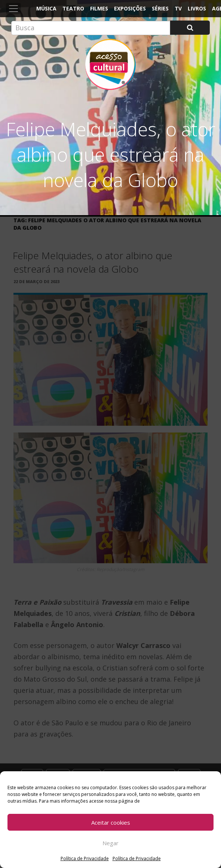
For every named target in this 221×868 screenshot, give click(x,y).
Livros (197, 8)
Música (46, 8)
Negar (110, 843)
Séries (160, 8)
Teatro (73, 8)
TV (178, 8)
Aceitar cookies (111, 822)
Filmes (99, 8)
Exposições (130, 8)
